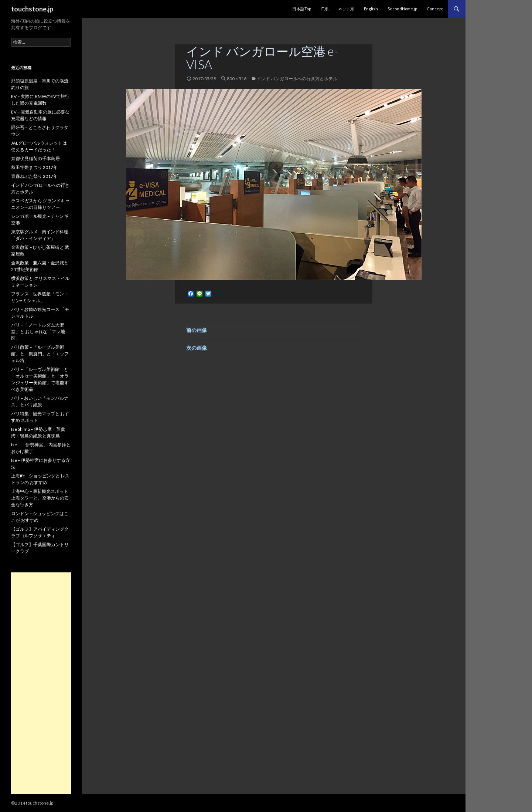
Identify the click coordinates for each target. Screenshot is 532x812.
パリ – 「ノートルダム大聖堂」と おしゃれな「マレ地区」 (38, 331)
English (371, 9)
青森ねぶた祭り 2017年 (34, 176)
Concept (435, 9)
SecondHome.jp (402, 9)
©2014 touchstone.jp (32, 803)
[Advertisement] (41, 683)
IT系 (325, 9)
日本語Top (302, 9)
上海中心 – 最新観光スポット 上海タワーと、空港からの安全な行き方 (40, 498)
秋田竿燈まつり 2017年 (34, 167)
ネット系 (346, 9)
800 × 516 (237, 79)
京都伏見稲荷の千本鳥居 (35, 158)
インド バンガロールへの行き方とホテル (297, 79)
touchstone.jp (32, 9)
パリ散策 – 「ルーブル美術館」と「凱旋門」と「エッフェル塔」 (40, 354)
